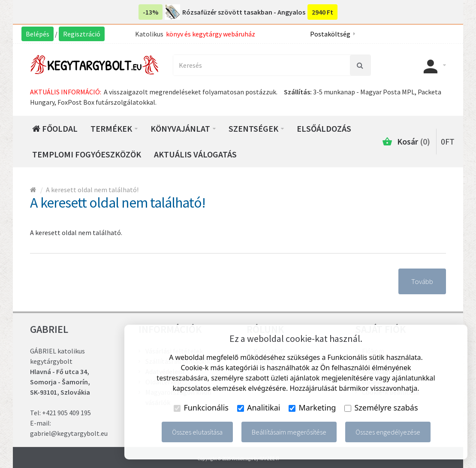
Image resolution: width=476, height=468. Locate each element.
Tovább (422, 281)
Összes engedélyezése (388, 432)
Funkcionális (201, 408)
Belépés (38, 34)
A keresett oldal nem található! (92, 190)
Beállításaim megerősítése (289, 432)
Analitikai (259, 408)
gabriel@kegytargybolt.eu (69, 433)
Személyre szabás (381, 408)
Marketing (312, 408)
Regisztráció (82, 34)
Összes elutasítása (197, 432)
